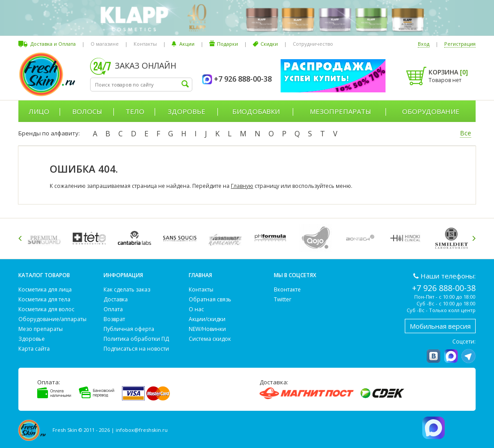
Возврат (114, 319)
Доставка (116, 299)
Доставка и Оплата (53, 44)
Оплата (113, 309)
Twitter (283, 299)
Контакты (145, 44)
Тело (135, 111)
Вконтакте (287, 289)
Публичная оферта (129, 329)
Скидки (269, 44)
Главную (242, 186)
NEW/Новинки (207, 329)
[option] (45, 238)
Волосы (87, 111)
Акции (187, 44)
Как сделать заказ (127, 289)
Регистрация (460, 44)
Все (466, 133)
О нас (196, 309)
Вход (424, 44)
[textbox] (141, 85)
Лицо (39, 111)
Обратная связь (210, 299)
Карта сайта (34, 349)
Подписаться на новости (136, 349)
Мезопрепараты (340, 111)
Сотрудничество (313, 44)
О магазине (105, 44)
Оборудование (431, 111)
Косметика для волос (46, 309)
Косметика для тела (44, 299)
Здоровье (186, 111)
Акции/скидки (207, 319)
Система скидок (210, 339)
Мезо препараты (41, 329)
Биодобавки (256, 111)
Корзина (448, 72)
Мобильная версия (440, 326)
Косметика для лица (45, 289)
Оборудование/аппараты (52, 319)
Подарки (227, 44)
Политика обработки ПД (136, 339)
